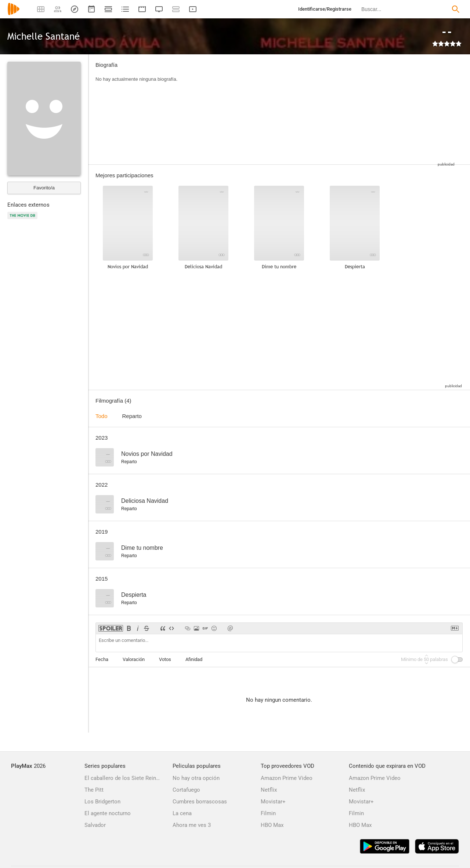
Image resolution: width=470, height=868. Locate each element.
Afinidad (194, 659)
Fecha (102, 659)
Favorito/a (44, 188)
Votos (165, 659)
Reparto (132, 416)
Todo (102, 416)
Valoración (134, 659)
